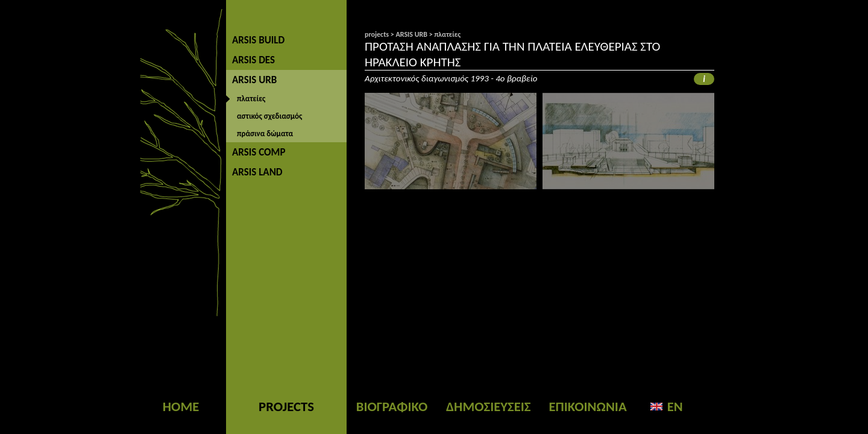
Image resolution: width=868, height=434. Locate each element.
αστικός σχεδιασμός (269, 116)
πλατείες (251, 99)
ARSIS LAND (257, 172)
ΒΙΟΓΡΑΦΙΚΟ (392, 406)
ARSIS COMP (259, 152)
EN (675, 406)
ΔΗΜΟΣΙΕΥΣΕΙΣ (488, 406)
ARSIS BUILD (258, 40)
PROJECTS (286, 406)
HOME (181, 406)
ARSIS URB (254, 80)
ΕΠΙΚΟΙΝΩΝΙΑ (587, 406)
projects (377, 34)
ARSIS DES (253, 60)
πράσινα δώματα (265, 134)
